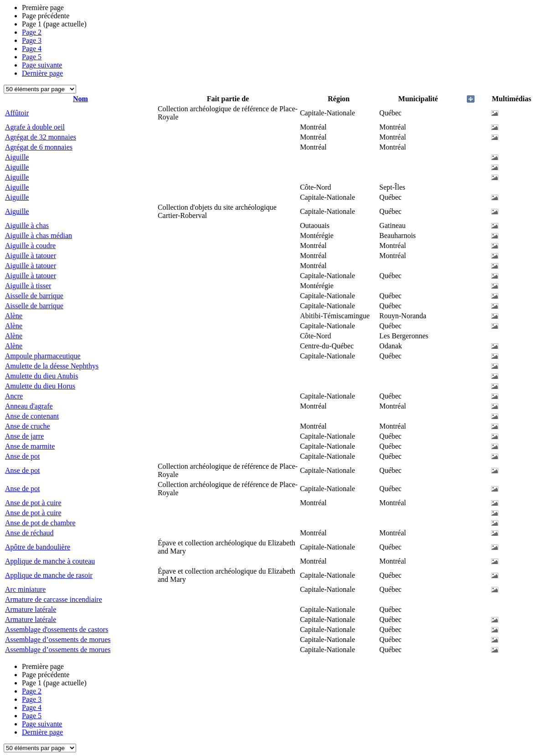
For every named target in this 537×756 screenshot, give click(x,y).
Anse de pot (22, 456)
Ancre (14, 396)
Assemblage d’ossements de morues (58, 639)
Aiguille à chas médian (39, 236)
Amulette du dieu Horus (40, 386)
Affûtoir (17, 113)
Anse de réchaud (29, 533)
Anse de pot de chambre (40, 523)
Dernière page (42, 73)
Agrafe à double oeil (35, 127)
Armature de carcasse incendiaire (54, 599)
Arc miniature (25, 589)
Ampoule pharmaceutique (43, 356)
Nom (80, 99)
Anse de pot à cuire (33, 503)
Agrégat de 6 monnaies (39, 147)
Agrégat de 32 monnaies (41, 137)
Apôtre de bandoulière (38, 547)
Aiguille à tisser (28, 286)
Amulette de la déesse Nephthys (52, 366)
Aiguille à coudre (30, 246)
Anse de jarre (24, 436)
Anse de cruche (28, 426)
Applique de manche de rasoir (49, 575)
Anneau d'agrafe (29, 406)
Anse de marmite (30, 446)
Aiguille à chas (27, 225)
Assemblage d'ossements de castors (57, 629)
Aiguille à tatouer (31, 256)
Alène (14, 316)
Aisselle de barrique (34, 296)
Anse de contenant (32, 416)
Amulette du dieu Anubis (41, 376)
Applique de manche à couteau (50, 561)
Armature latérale (31, 609)
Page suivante (42, 65)
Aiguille (17, 157)
